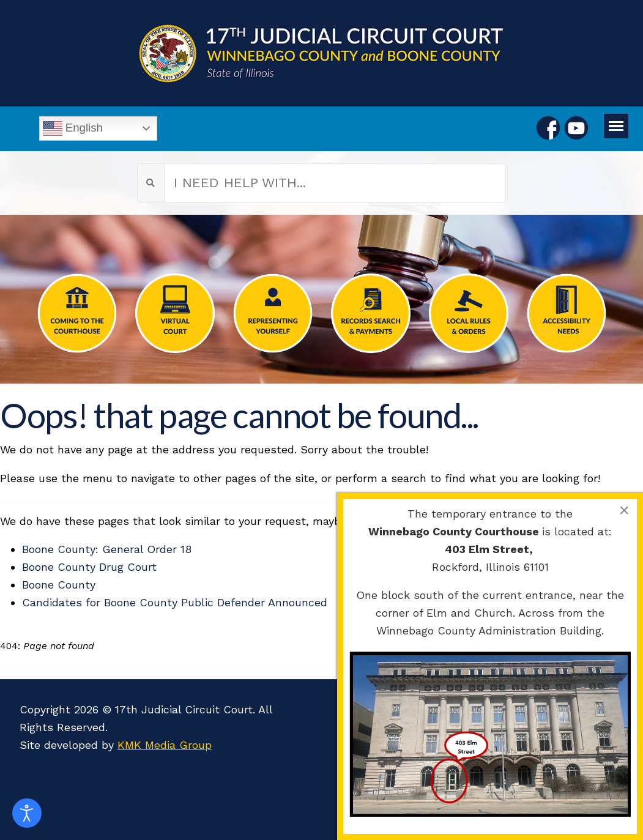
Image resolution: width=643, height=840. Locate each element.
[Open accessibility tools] (27, 813)
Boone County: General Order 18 (107, 549)
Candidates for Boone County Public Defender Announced (175, 602)
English (73, 128)
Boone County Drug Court (89, 567)
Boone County (59, 585)
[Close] (624, 510)
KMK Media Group (165, 745)
